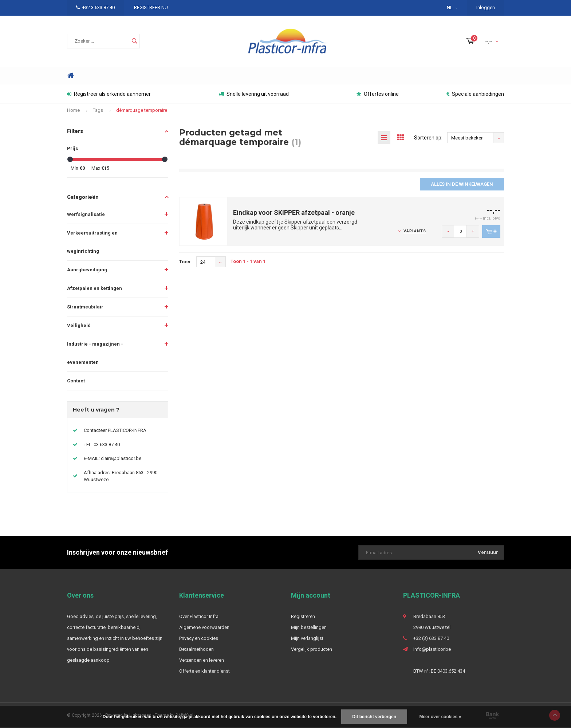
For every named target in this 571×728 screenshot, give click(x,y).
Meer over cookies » (440, 717)
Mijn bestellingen (309, 627)
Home (71, 76)
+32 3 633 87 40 (95, 7)
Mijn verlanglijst (307, 638)
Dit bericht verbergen (374, 717)
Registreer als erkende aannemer (109, 94)
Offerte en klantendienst (204, 671)
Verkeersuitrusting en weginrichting (92, 242)
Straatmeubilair (85, 307)
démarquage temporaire (142, 110)
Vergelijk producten (312, 649)
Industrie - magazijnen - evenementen (95, 353)
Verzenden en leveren (202, 660)
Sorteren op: (428, 138)
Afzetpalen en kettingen (94, 288)
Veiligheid (79, 325)
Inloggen (486, 7)
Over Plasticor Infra (199, 616)
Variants (415, 231)
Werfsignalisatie (86, 214)
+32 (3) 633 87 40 (431, 638)
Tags (98, 110)
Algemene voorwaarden (204, 627)
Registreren (303, 616)
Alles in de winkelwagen (462, 184)
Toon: (185, 262)
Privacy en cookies (199, 638)
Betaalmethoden (196, 649)
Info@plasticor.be (432, 649)
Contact (76, 381)
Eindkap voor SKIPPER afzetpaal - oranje (294, 213)
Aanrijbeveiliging (87, 270)
